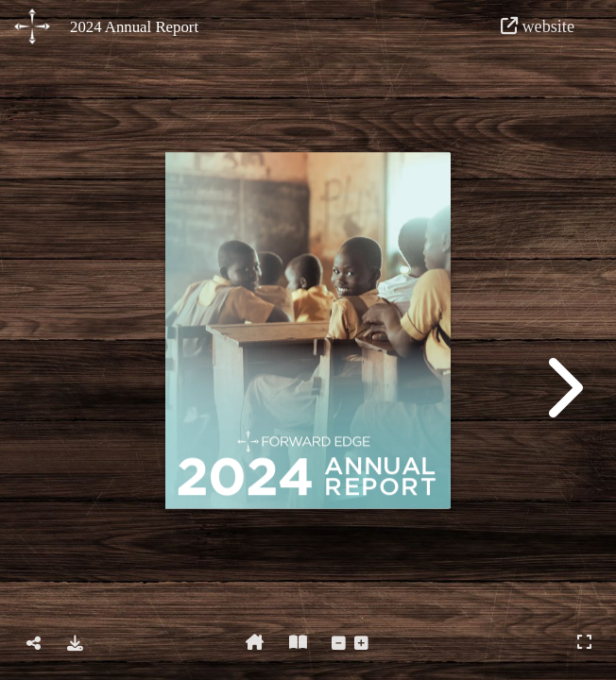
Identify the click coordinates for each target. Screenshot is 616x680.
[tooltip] (34, 644)
